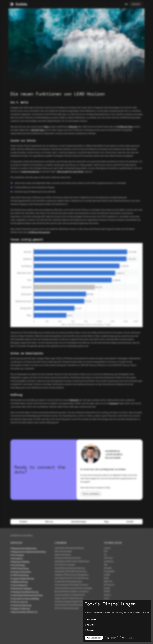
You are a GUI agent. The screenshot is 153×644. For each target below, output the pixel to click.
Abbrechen (127, 638)
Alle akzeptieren (94, 638)
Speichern (112, 638)
